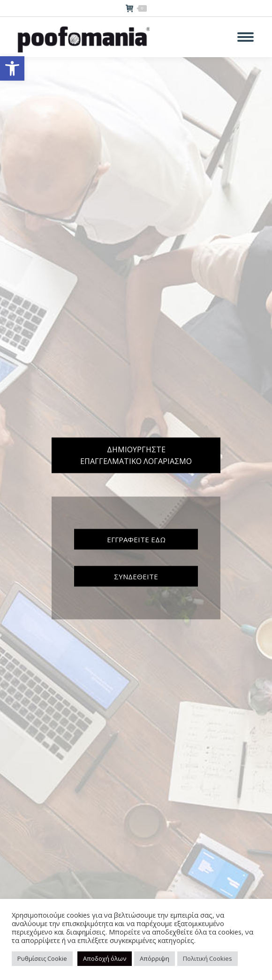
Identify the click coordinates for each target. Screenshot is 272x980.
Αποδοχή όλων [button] (105, 958)
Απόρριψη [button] (155, 958)
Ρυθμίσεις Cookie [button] (42, 958)
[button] (12, 68)
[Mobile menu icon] (246, 37)
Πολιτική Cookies (208, 958)
